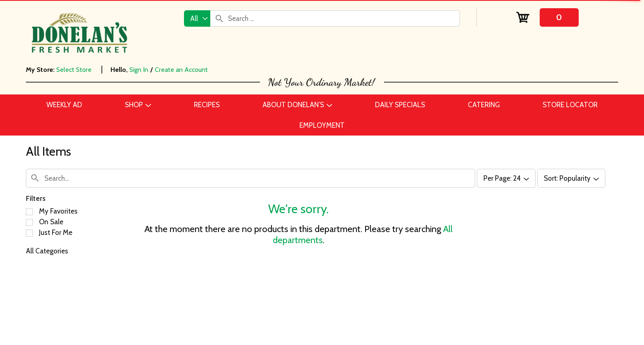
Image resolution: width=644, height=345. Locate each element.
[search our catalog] (219, 18)
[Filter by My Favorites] (29, 212)
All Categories (47, 251)
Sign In (139, 70)
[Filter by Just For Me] (29, 233)
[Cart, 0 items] (548, 17)
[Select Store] (75, 70)
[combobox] (197, 18)
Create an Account (181, 70)
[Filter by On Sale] (29, 222)
